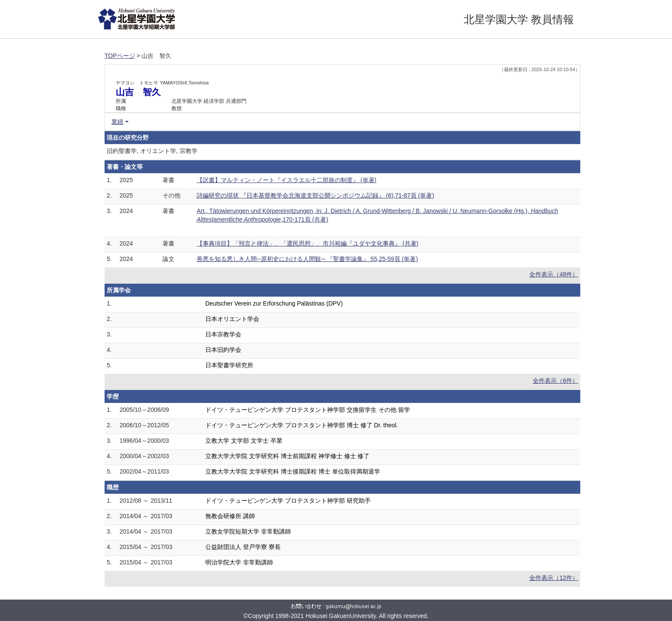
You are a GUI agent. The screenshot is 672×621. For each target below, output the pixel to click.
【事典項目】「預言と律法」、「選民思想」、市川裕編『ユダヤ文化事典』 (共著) (307, 243)
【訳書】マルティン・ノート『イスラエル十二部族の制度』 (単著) (286, 180)
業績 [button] (117, 122)
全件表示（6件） (555, 381)
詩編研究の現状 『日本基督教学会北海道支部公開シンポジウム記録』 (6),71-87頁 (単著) (315, 195)
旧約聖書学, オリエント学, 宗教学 (152, 151)
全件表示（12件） (554, 578)
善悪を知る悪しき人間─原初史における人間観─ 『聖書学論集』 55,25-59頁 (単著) (307, 259)
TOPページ (120, 56)
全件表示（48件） (554, 274)
